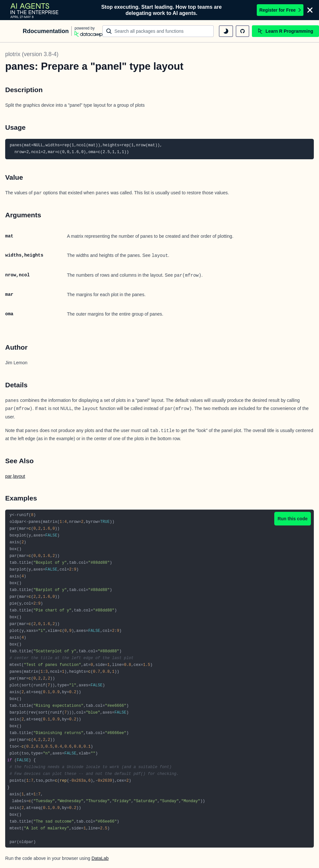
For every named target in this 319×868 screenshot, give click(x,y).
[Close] (310, 10)
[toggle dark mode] (226, 31)
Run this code (293, 519)
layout (19, 476)
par (8, 476)
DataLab (100, 858)
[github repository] (242, 31)
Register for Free (280, 10)
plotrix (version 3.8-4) (32, 54)
